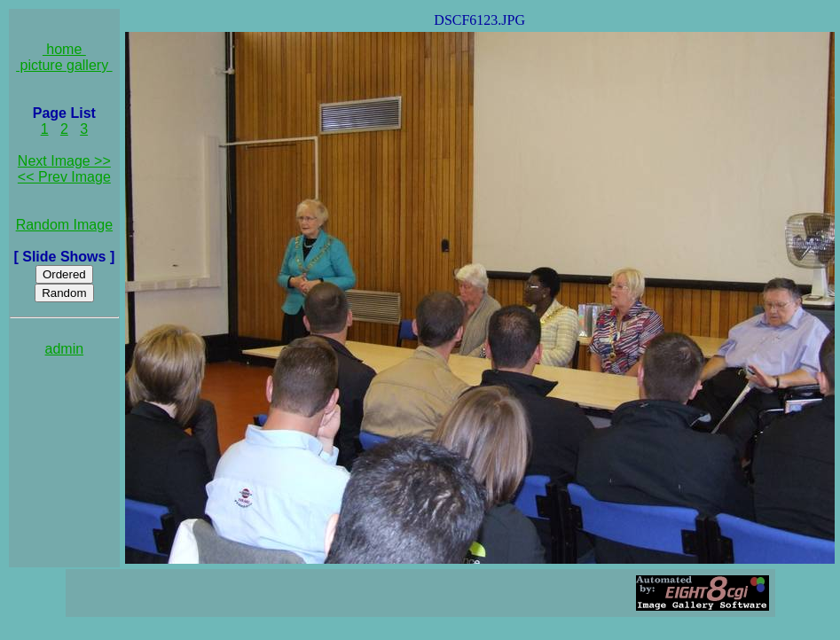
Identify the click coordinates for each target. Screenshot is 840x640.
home (64, 49)
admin (65, 349)
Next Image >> (64, 161)
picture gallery (64, 65)
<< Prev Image (64, 177)
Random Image (64, 225)
